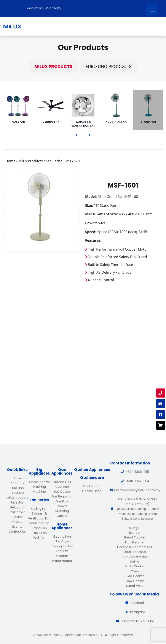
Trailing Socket (62, 546)
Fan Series (54, 161)
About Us (17, 483)
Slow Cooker (135, 581)
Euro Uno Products (109, 66)
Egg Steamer (135, 542)
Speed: (91, 232)
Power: (91, 223)
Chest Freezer (39, 482)
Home (10, 161)
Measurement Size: (102, 214)
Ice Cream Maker (135, 557)
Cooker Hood (92, 491)
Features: (93, 240)
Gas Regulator (62, 496)
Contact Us (17, 532)
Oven (135, 571)
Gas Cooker (62, 492)
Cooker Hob (92, 486)
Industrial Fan (116, 108)
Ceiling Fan (51, 108)
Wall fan (39, 538)
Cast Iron (62, 487)
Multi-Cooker (135, 566)
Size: (89, 205)
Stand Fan (148, 108)
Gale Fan (18, 108)
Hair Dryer (62, 541)
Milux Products (53, 66)
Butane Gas (62, 482)
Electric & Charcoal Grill (135, 547)
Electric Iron (62, 537)
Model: (91, 197)
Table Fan (39, 533)
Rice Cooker (135, 576)
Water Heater (62, 561)
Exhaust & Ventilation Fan (83, 110)
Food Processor (135, 552)
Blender (135, 533)
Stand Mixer (135, 586)
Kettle (135, 562)
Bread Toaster (135, 537)
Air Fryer (135, 528)
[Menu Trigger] (152, 9)
